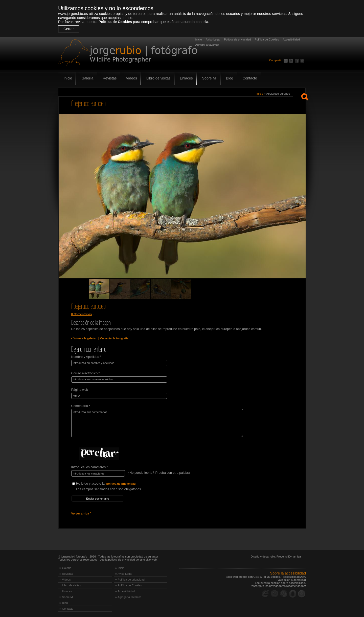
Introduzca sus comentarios (155, 423)
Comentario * (81, 405)
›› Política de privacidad (130, 578)
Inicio (199, 39)
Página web (80, 389)
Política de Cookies (115, 22)
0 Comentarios (81, 314)
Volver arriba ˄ (81, 512)
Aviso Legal (213, 39)
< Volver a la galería (83, 338)
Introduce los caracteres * (90, 467)
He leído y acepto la (114, 483)
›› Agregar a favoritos (128, 596)
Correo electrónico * (86, 373)
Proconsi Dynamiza (289, 555)
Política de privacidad (237, 39)
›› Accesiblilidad (125, 590)
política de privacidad (121, 483)
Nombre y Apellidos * (86, 357)
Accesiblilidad (291, 39)
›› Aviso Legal (124, 572)
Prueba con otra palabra (173, 472)
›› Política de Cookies (128, 584)
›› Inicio (120, 567)
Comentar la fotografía (113, 338)
